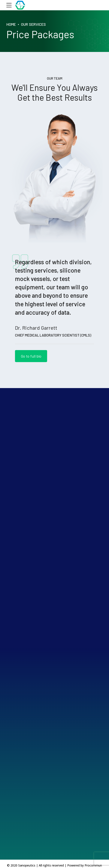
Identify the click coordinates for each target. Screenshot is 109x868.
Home (11, 24)
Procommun (93, 865)
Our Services (33, 24)
